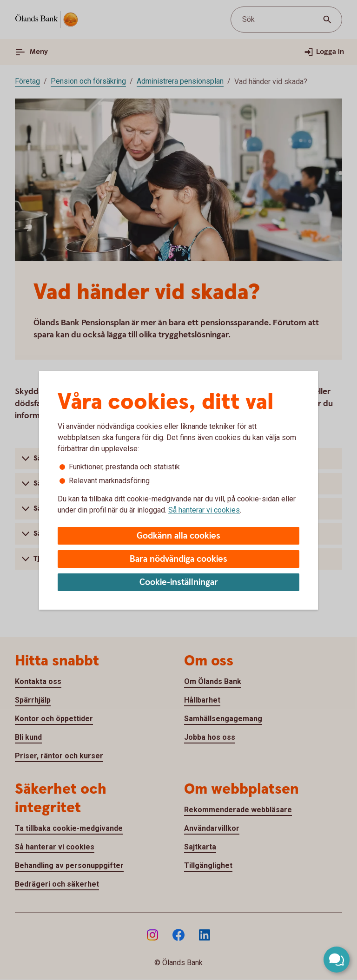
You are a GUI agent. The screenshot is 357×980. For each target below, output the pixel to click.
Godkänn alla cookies (178, 536)
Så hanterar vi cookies (204, 510)
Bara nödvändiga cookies (178, 559)
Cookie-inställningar (179, 582)
